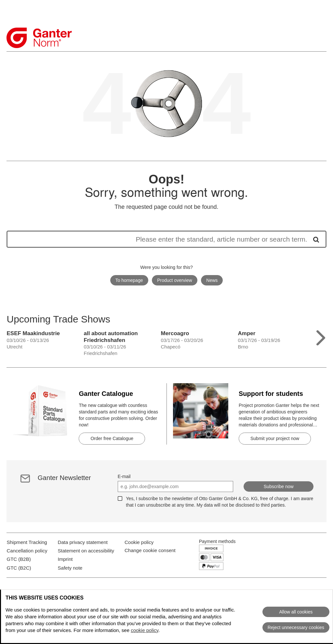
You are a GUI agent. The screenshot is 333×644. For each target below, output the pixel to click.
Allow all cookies (296, 612)
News (212, 280)
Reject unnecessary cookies (296, 627)
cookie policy (145, 630)
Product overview (174, 280)
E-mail (124, 476)
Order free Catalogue (112, 438)
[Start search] (314, 239)
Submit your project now (275, 438)
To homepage (129, 280)
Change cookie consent (150, 562)
